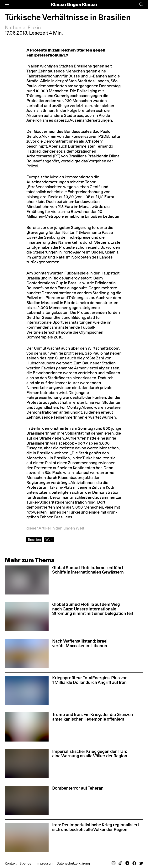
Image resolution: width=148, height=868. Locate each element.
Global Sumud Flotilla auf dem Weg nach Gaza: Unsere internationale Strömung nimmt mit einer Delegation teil (93, 609)
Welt (49, 539)
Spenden (26, 863)
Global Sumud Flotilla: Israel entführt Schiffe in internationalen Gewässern (88, 570)
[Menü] (7, 5)
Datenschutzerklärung (73, 863)
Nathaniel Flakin (23, 27)
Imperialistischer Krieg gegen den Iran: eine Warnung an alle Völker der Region (90, 754)
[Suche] (141, 5)
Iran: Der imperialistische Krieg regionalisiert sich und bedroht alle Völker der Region (96, 827)
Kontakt (11, 863)
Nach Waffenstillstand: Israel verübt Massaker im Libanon (80, 643)
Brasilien (34, 539)
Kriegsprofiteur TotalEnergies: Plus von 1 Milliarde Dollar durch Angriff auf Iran (90, 680)
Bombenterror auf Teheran (78, 788)
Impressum (45, 863)
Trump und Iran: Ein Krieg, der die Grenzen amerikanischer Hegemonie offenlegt (93, 717)
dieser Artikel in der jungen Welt (55, 528)
